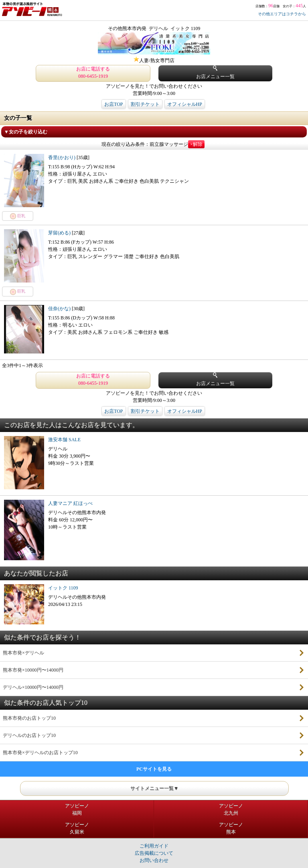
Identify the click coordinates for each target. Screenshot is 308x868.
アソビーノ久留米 (77, 828)
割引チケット (145, 104)
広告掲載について (154, 853)
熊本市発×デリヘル (23, 653)
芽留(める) (60, 233)
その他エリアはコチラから (282, 14)
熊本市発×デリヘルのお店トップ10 (40, 753)
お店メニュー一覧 (215, 72)
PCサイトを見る (154, 769)
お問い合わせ (154, 860)
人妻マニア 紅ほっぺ (70, 503)
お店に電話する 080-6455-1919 (93, 73)
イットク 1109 (63, 588)
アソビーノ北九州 (231, 809)
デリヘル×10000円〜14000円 (33, 687)
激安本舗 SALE (64, 440)
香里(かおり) (62, 157)
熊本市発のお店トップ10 (29, 718)
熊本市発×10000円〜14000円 (33, 670)
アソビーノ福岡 (77, 809)
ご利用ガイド (154, 846)
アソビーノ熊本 (231, 828)
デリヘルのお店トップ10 (29, 735)
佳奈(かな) (60, 309)
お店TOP (113, 104)
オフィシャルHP (185, 104)
